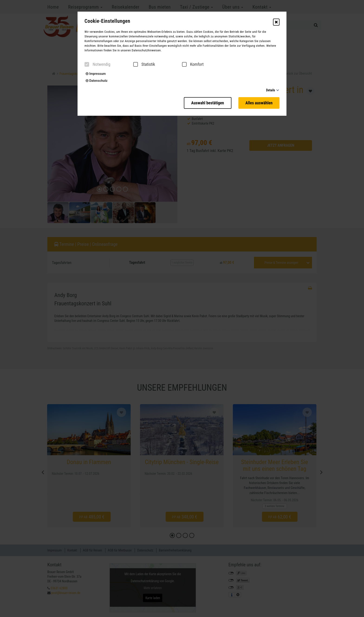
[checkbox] (87, 64)
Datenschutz (97, 81)
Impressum (96, 74)
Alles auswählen (259, 103)
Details (271, 90)
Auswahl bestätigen (208, 103)
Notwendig (97, 64)
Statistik (144, 64)
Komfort (193, 64)
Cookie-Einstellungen (107, 21)
